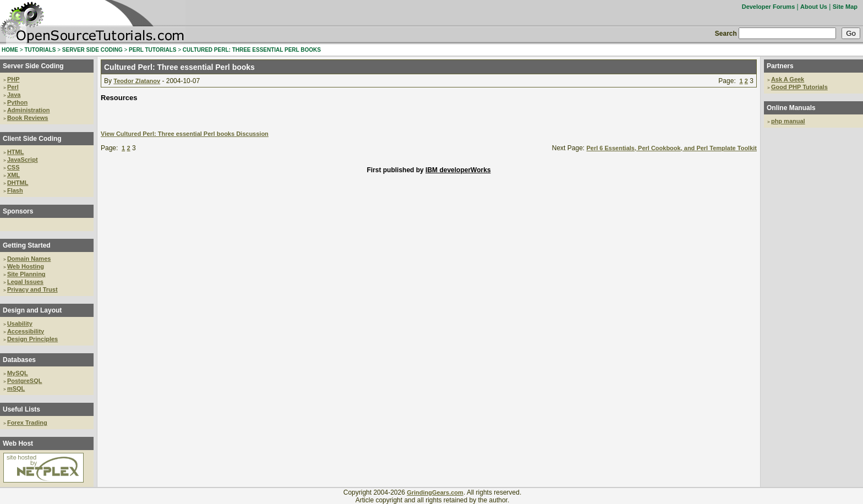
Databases (19, 360)
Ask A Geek (788, 79)
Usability (20, 324)
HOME (10, 50)
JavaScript (23, 160)
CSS (13, 167)
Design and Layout (32, 310)
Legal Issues (25, 282)
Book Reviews (28, 118)
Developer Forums (769, 7)
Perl (13, 87)
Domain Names (29, 259)
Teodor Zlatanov (137, 81)
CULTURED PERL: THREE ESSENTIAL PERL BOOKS (252, 50)
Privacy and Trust (32, 289)
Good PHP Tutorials (799, 87)
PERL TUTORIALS (152, 50)
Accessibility (26, 331)
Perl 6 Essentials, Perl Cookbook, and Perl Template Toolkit (671, 148)
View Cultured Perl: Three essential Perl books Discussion (185, 134)
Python (17, 102)
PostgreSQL (25, 381)
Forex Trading (27, 423)
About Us (814, 7)
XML (13, 175)
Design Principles (32, 339)
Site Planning (26, 274)
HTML (16, 152)
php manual (788, 121)
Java (14, 95)
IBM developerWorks (458, 170)
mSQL (16, 388)
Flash (15, 190)
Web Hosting (26, 266)
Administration (29, 110)
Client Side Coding (32, 139)
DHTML (18, 183)
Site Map (845, 7)
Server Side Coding (33, 66)
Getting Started (27, 245)
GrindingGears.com (435, 492)
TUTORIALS (40, 50)
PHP (13, 79)
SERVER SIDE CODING (92, 50)
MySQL (18, 373)
